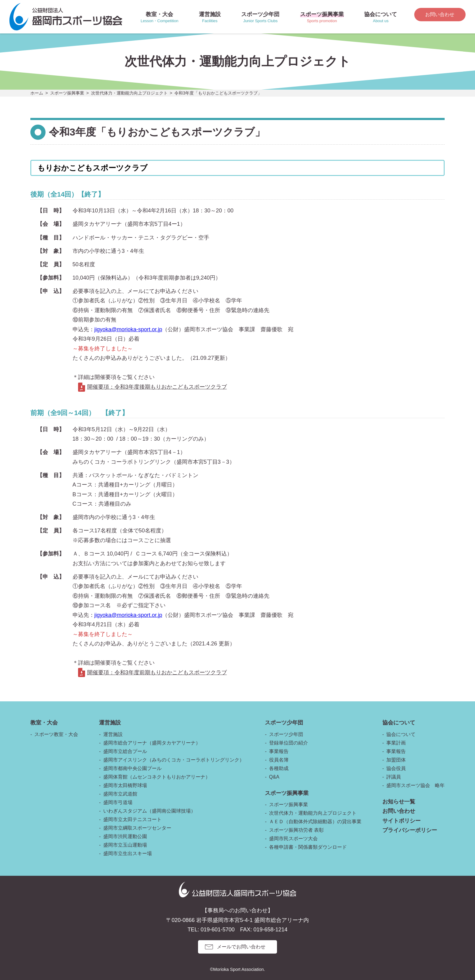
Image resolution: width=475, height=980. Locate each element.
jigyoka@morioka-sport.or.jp (128, 329)
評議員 (394, 777)
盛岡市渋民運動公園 (125, 836)
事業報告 (279, 751)
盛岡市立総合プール (125, 751)
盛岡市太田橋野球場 (125, 785)
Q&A (274, 777)
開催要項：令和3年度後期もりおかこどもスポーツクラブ (157, 387)
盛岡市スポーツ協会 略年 (415, 785)
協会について (401, 734)
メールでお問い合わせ (241, 947)
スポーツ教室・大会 (56, 734)
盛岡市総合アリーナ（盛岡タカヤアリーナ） (152, 743)
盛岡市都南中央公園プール (132, 768)
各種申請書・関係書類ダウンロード (308, 847)
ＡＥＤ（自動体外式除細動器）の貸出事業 (315, 822)
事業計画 (396, 743)
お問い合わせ (440, 14)
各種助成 (279, 768)
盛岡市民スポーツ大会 (293, 839)
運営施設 (113, 734)
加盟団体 (396, 760)
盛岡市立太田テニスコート (132, 819)
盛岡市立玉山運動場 (125, 845)
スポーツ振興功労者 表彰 (296, 830)
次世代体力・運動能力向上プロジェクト (129, 93)
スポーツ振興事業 (67, 93)
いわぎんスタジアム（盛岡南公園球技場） (149, 811)
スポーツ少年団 (286, 734)
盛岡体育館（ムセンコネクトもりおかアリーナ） (157, 777)
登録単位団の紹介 (289, 743)
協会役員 (396, 768)
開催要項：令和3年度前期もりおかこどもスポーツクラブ (157, 672)
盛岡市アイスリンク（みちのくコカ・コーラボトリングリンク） (174, 760)
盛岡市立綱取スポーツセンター (137, 828)
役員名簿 (279, 760)
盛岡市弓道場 (118, 802)
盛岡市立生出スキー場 (128, 853)
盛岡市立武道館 (120, 794)
